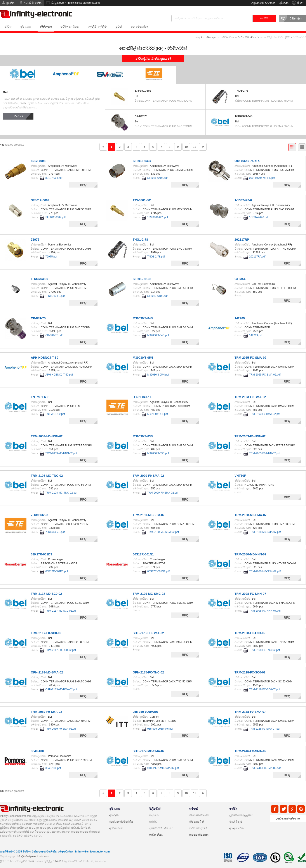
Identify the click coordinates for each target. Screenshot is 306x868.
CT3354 (240, 279)
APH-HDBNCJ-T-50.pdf (59, 375)
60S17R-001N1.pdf (159, 571)
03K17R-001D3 (41, 554)
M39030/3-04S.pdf (158, 335)
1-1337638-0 (39, 279)
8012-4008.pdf (54, 178)
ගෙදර (198, 37)
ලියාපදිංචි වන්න (32, 3)
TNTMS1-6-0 (40, 397)
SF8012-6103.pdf (157, 296)
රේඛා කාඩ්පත (70, 26)
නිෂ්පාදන (46, 26)
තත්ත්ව (153, 822)
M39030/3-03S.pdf (158, 453)
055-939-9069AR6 (145, 712)
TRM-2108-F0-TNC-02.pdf (265, 650)
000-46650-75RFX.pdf (262, 178)
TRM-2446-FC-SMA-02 (250, 751)
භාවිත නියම (156, 835)
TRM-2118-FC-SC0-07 (250, 672)
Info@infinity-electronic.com (33, 856)
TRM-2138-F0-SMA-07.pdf (265, 729)
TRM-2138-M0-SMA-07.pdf (265, 532)
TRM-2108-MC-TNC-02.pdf (61, 493)
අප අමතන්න (139, 26)
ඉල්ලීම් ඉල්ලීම (97, 26)
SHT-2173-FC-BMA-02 (148, 633)
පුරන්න (10, 3)
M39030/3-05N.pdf (158, 375)
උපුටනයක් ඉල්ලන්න (263, 3)
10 (186, 147)
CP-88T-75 (141, 116)
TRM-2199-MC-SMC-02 (149, 594)
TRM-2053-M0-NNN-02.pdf (61, 453)
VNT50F (240, 476)
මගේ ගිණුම (236, 822)
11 (194, 147)
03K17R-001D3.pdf (57, 571)
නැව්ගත (154, 815)
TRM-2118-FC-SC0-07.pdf (265, 689)
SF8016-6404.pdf (157, 178)
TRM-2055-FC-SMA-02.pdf (265, 375)
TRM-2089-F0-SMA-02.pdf (61, 729)
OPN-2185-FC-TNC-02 (148, 672)
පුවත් (119, 26)
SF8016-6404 (142, 161)
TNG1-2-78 (242, 91)
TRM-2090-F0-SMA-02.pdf (163, 493)
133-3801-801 (143, 91)
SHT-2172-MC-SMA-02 (149, 751)
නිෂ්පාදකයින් (197, 822)
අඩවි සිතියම (116, 828)
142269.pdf (256, 335)
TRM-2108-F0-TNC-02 (250, 633)
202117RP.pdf (257, 257)
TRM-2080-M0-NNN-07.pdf (265, 571)
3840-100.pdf (53, 768)
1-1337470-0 (243, 200)
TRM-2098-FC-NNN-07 (250, 594)
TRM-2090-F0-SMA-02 (148, 476)
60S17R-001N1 (143, 554)
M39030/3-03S (143, 436)
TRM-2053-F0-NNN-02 (250, 436)
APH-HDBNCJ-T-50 (44, 358)
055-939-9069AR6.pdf (160, 729)
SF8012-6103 (142, 279)
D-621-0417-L (142, 397)
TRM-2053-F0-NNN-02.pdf (265, 453)
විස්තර (18, 116)
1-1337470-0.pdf (259, 217)
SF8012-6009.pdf (56, 217)
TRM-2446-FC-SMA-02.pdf (265, 768)
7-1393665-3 (39, 515)
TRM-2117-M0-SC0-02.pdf (61, 611)
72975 (35, 240)
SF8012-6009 (40, 200)
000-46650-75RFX (247, 161)
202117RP (242, 240)
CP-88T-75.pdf (54, 335)
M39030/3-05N (143, 358)
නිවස (8, 26)
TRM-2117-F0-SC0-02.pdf (61, 650)
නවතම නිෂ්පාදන (199, 835)
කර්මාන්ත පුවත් (198, 828)
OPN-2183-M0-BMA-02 (47, 672)
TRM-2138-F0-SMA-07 (250, 712)
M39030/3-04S (244, 116)
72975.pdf (51, 257)
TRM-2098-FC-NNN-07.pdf (265, 611)
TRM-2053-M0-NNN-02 (47, 436)
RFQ (83, 185)
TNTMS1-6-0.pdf (55, 414)
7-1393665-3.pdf (55, 532)
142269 (240, 318)
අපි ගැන (284, 3)
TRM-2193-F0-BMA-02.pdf (265, 414)
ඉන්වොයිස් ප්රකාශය (161, 828)
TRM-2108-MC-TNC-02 (47, 476)
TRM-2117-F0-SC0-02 (46, 633)
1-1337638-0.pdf (55, 296)
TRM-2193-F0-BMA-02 (250, 397)
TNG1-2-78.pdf (156, 257)
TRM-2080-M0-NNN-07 (250, 554)
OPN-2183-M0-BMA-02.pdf (61, 689)
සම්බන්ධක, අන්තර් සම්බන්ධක (238, 37)
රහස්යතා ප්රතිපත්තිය (121, 822)
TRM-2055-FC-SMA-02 (250, 358)
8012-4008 (38, 161)
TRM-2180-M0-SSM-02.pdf (163, 532)
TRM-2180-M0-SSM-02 (149, 515)
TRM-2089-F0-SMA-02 (46, 712)
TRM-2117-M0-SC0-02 (46, 594)
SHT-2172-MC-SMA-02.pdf (163, 768)
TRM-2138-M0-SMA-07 (250, 515)
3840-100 (37, 751)
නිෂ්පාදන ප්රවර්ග (199, 815)
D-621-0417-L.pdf (158, 414)
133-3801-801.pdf (158, 217)
